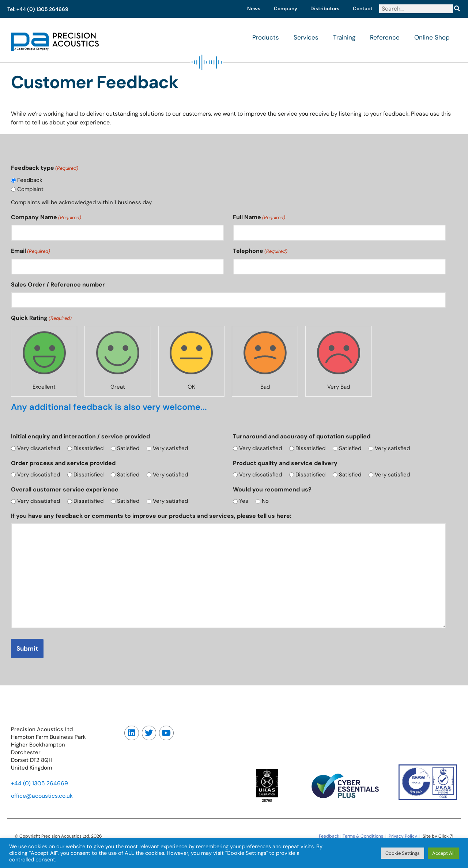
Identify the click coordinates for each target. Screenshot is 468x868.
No (266, 502)
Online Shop (432, 38)
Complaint (31, 189)
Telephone (260, 252)
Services (306, 38)
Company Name (46, 218)
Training (344, 38)
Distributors (323, 9)
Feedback (30, 180)
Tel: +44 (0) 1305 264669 (38, 9)
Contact (362, 9)
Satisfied (130, 449)
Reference (385, 38)
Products (266, 38)
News (249, 9)
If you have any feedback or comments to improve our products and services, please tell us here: (151, 517)
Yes (244, 502)
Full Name (259, 218)
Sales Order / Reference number (58, 285)
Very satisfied (173, 449)
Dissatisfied (90, 449)
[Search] (457, 9)
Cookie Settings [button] (403, 853)
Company (282, 9)
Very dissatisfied (39, 449)
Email (31, 252)
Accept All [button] (443, 853)
